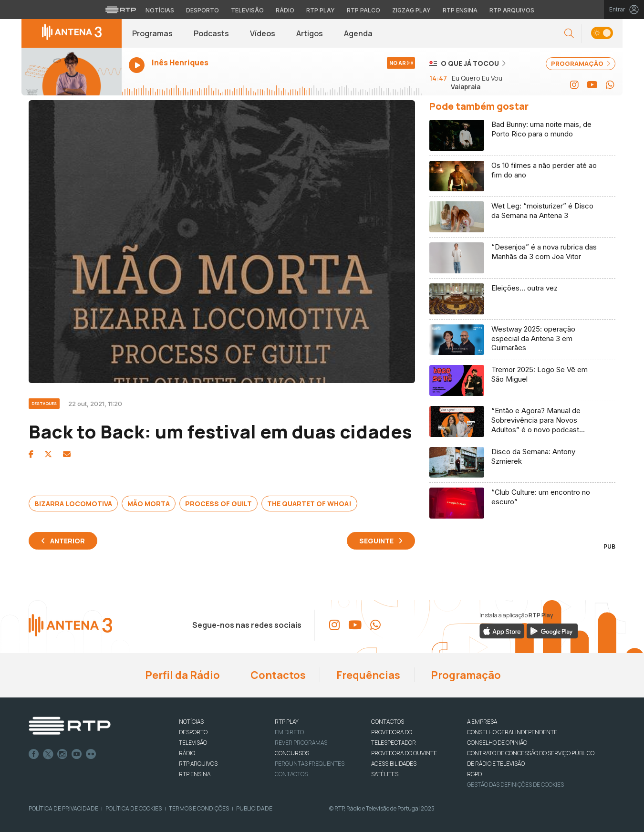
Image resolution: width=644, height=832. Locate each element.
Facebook (34, 754)
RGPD (474, 774)
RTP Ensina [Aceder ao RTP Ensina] (460, 10)
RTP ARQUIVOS (198, 764)
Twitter (48, 754)
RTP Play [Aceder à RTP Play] (321, 10)
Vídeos (263, 33)
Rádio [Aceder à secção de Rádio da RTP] (285, 10)
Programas (152, 33)
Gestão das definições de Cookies (515, 785)
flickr (91, 754)
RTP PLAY (287, 722)
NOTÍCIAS (191, 722)
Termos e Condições (199, 808)
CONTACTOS (388, 722)
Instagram (62, 754)
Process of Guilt (218, 504)
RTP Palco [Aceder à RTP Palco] (364, 10)
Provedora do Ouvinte (404, 753)
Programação (465, 675)
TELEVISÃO (193, 743)
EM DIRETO (289, 732)
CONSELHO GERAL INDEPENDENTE (512, 732)
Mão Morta (149, 504)
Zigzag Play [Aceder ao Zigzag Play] (411, 10)
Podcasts (211, 33)
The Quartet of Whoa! (309, 504)
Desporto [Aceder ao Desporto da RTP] (203, 10)
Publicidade (254, 808)
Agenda (358, 33)
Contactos (277, 675)
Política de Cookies (134, 808)
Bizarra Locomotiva (73, 504)
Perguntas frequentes (310, 764)
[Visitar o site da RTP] (121, 10)
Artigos (310, 33)
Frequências (367, 675)
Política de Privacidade (63, 808)
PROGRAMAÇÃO (581, 63)
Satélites (385, 774)
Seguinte (376, 541)
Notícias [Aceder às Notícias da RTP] (160, 10)
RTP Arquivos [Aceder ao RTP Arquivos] (512, 10)
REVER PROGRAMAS (301, 743)
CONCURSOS (292, 753)
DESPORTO (193, 732)
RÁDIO (187, 753)
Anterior (68, 541)
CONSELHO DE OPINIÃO (497, 743)
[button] (569, 34)
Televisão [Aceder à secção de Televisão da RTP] (247, 10)
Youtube (77, 754)
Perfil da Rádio (182, 675)
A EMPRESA (482, 722)
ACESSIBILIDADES (394, 764)
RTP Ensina (195, 774)
